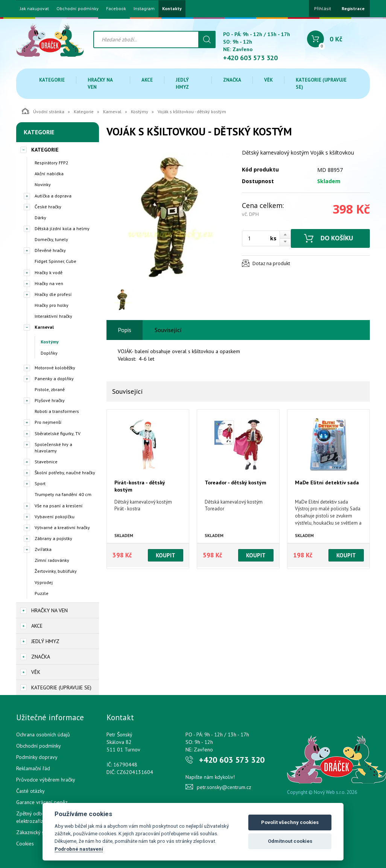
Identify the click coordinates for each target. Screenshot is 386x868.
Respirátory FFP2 (52, 163)
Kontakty (172, 9)
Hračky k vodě (49, 272)
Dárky (40, 218)
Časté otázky (30, 791)
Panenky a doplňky (54, 379)
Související (168, 330)
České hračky (48, 207)
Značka (232, 80)
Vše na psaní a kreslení (59, 506)
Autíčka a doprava (53, 196)
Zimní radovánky (52, 560)
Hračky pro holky (52, 305)
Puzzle (42, 593)
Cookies (25, 844)
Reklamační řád (33, 768)
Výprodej (44, 582)
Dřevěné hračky (50, 250)
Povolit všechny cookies (290, 822)
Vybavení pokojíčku (55, 517)
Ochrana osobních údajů (43, 734)
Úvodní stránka (43, 111)
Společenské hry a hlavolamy (53, 448)
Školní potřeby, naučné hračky (65, 473)
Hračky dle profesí (53, 294)
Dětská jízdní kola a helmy (62, 228)
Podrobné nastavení (79, 849)
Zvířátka (43, 549)
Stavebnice (46, 462)
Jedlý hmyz (182, 83)
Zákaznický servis (36, 832)
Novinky (43, 184)
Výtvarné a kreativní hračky (62, 527)
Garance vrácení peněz (42, 802)
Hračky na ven (100, 83)
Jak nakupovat (34, 9)
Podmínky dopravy (37, 757)
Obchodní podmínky (78, 9)
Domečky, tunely (51, 239)
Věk (268, 80)
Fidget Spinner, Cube (55, 261)
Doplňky (49, 353)
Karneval (112, 112)
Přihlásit (323, 8)
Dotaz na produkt (271, 263)
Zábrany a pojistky (53, 538)
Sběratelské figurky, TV (58, 433)
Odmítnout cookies (290, 841)
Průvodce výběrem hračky (46, 780)
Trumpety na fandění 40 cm (63, 494)
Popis (125, 330)
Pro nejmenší (48, 422)
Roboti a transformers (57, 411)
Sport (40, 483)
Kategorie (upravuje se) (321, 83)
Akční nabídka (49, 174)
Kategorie (52, 80)
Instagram (144, 9)
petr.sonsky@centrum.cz (224, 787)
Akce (147, 80)
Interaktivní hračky (53, 316)
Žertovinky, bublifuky (56, 571)
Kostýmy (140, 112)
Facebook (116, 9)
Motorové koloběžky (55, 368)
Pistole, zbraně (50, 389)
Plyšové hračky (50, 400)
